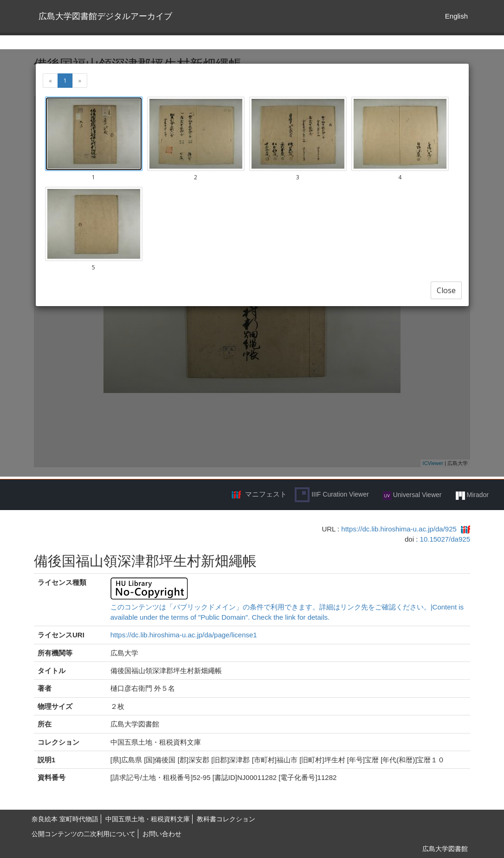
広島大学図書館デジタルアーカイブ (105, 16)
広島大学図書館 (445, 849)
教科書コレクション (226, 819)
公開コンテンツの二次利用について (84, 834)
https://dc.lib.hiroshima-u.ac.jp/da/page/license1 (184, 635)
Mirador (472, 495)
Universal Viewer (412, 495)
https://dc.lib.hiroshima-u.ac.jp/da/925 (399, 529)
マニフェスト (266, 494)
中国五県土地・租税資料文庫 (148, 819)
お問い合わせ (162, 834)
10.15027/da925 (445, 539)
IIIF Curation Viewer (332, 495)
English (456, 16)
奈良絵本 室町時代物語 (65, 819)
